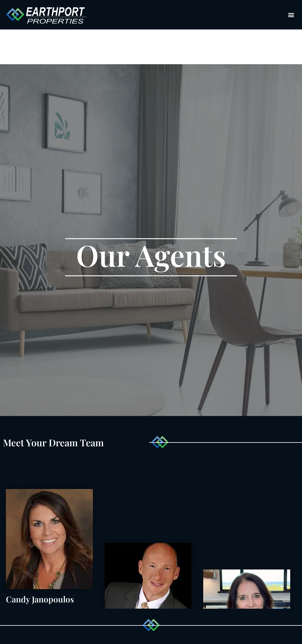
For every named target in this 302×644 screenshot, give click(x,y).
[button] (291, 15)
